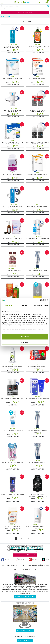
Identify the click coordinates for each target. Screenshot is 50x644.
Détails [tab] (25, 305)
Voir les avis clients (25, 640)
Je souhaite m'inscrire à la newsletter (25, 555)
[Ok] (49, 6)
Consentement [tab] (9, 305)
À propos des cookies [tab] (41, 305)
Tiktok (45, 560)
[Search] (24, 6)
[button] (40, 2)
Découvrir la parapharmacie (25, 597)
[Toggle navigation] (2, 2)
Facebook (6, 560)
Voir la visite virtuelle (25, 630)
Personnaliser (25, 342)
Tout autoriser (25, 336)
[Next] (34, 538)
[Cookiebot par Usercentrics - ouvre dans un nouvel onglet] (40, 300)
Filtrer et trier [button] (25, 21)
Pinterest (33, 560)
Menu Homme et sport (25, 12)
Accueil (3, 9)
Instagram (20, 560)
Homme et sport (11, 9)
